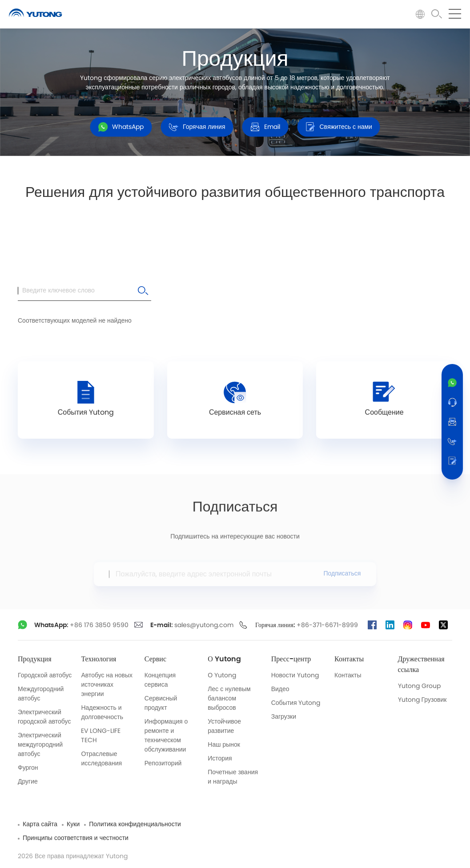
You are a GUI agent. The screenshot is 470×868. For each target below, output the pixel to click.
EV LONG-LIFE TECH (101, 736)
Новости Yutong (295, 676)
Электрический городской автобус (44, 717)
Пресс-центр (291, 659)
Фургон (28, 768)
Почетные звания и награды (233, 777)
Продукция (35, 659)
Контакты (349, 659)
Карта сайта (40, 824)
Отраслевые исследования (101, 759)
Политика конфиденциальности (135, 824)
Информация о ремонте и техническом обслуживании (166, 736)
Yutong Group (419, 686)
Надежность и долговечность (102, 713)
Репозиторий (163, 764)
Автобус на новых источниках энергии (107, 685)
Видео (280, 689)
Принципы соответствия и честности (76, 838)
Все (97, 229)
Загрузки (284, 717)
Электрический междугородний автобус (40, 745)
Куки (73, 824)
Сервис (155, 659)
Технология (98, 659)
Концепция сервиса (160, 680)
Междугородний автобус (41, 694)
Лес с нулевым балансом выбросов (229, 699)
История (220, 759)
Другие (28, 782)
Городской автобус (45, 676)
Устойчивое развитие (224, 726)
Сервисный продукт (161, 703)
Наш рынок (224, 745)
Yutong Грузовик (422, 700)
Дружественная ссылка (421, 664)
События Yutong (296, 703)
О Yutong (224, 659)
